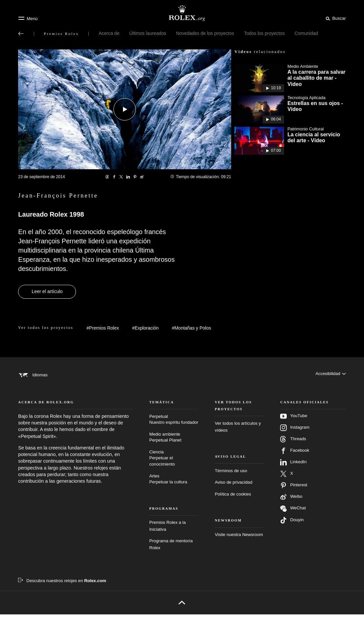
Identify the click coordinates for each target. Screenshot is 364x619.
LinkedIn (293, 467)
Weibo (291, 501)
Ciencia (174, 463)
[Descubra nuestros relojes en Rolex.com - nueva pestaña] (62, 586)
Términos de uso (231, 475)
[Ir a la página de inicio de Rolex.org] (182, 13)
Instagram (295, 432)
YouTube (294, 421)
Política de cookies (233, 499)
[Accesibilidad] (330, 375)
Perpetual (174, 424)
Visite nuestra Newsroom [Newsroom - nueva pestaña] (239, 539)
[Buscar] (335, 18)
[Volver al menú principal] (21, 34)
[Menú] (28, 18)
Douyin (292, 525)
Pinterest (294, 490)
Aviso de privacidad (233, 487)
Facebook (295, 455)
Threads (293, 444)
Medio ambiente (174, 442)
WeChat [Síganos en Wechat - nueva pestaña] (293, 513)
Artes (174, 484)
